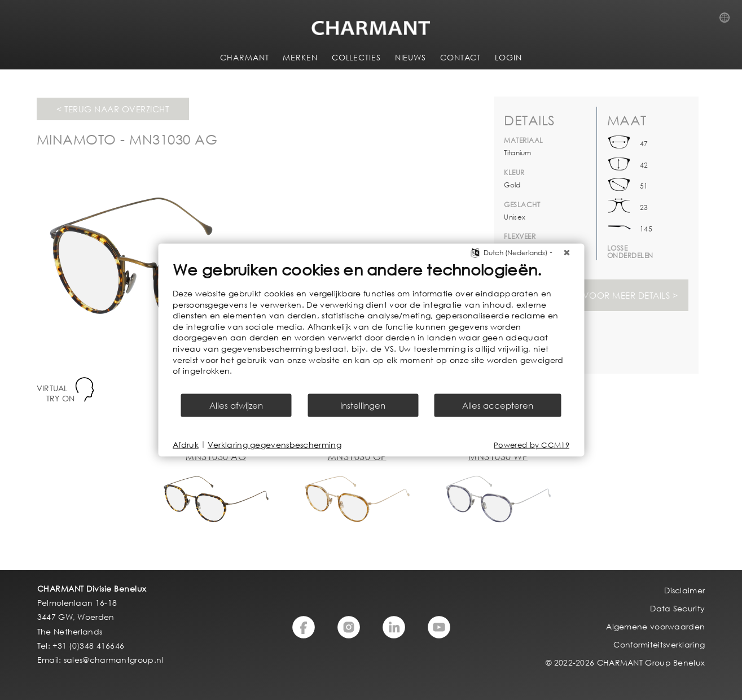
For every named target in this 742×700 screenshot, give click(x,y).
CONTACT (460, 57)
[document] (371, 326)
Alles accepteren (498, 405)
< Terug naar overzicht (113, 109)
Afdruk (186, 445)
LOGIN (508, 57)
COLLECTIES (356, 57)
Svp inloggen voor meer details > (596, 295)
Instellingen (363, 405)
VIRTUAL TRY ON (56, 393)
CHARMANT (244, 57)
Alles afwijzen (236, 405)
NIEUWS (410, 57)
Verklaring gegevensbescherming (275, 445)
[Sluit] (567, 253)
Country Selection (728, 21)
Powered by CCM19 (532, 445)
